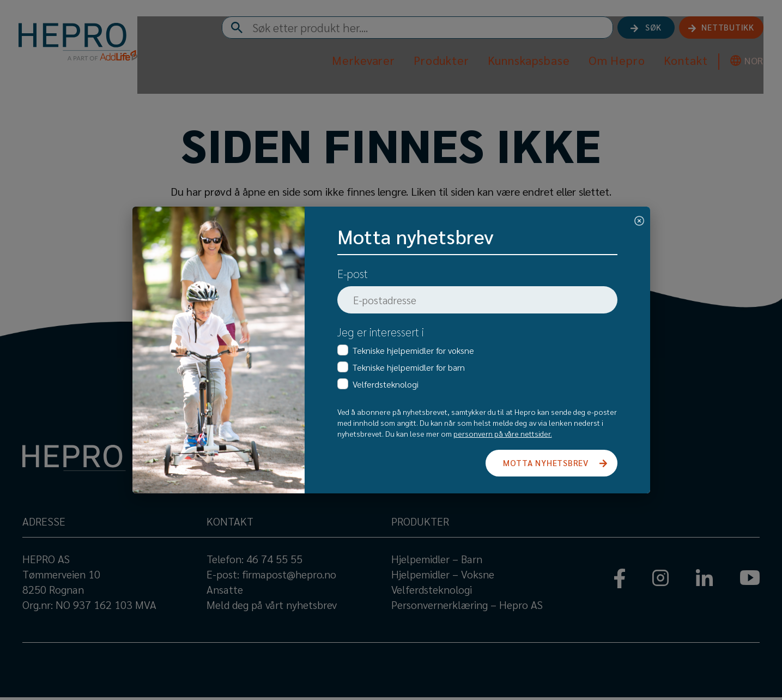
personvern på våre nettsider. (503, 433)
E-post (353, 273)
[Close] (639, 219)
